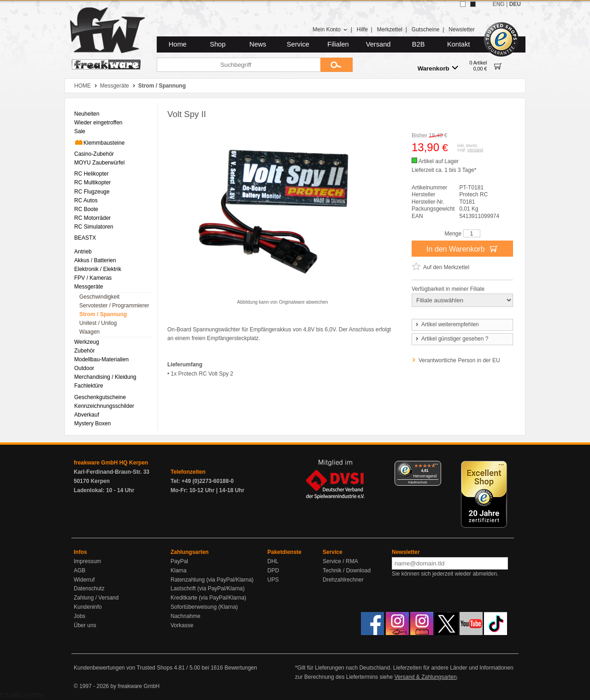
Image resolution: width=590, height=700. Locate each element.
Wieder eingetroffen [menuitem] (98, 123)
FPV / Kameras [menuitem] (93, 278)
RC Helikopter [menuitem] (91, 174)
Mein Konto (330, 29)
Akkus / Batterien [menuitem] (95, 260)
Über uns (85, 625)
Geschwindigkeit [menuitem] (99, 297)
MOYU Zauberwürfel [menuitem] (99, 163)
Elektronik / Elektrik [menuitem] (98, 269)
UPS (273, 580)
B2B (419, 44)
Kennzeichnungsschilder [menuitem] (104, 406)
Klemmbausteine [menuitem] (99, 142)
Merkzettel (390, 29)
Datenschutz (89, 588)
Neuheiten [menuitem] (87, 114)
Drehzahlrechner (343, 580)
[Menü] (436, 466)
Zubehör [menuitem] (85, 351)
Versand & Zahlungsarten (425, 677)
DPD (273, 571)
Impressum (87, 561)
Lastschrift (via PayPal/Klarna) (208, 588)
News (258, 44)
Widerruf (84, 580)
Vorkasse (182, 625)
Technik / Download (347, 571)
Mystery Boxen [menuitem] (92, 424)
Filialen (338, 44)
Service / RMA (340, 561)
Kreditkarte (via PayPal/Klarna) (208, 598)
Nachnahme (186, 616)
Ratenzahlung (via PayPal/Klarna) (212, 580)
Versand (378, 44)
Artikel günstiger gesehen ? (451, 339)
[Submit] (336, 65)
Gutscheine (426, 29)
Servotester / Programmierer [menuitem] (114, 306)
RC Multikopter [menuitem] (92, 182)
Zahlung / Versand (96, 598)
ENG (499, 4)
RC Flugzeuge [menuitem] (92, 192)
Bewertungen (241, 668)
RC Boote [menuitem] (86, 209)
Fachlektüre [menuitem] (89, 386)
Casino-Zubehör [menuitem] (94, 154)
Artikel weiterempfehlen (447, 324)
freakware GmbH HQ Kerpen (111, 463)
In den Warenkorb (462, 248)
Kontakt (459, 44)
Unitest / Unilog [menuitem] (98, 323)
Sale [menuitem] (80, 131)
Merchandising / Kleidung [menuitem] (105, 377)
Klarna (179, 571)
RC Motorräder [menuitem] (92, 218)
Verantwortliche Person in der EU (459, 360)
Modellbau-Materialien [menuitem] (101, 359)
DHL (273, 561)
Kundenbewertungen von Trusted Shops (123, 668)
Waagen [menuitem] (89, 332)
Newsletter (462, 29)
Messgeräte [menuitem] (89, 287)
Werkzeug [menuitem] (87, 342)
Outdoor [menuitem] (84, 368)
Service (298, 44)
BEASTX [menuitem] (85, 238)
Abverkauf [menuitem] (87, 415)
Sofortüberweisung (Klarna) (204, 607)
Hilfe (362, 29)
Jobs (80, 616)
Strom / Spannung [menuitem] (103, 314)
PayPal (179, 561)
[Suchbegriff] (239, 65)
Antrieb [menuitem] (83, 252)
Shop (218, 44)
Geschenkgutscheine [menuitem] (100, 397)
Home (178, 44)
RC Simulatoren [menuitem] (94, 227)
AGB (80, 571)
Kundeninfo (88, 607)
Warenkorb (438, 68)
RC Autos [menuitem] (86, 200)
